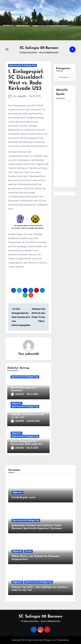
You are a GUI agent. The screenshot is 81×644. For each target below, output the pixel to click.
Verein (29, 551)
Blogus (48, 640)
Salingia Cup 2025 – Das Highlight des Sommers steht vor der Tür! (27, 414)
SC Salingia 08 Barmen (39, 48)
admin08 (22, 96)
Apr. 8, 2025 (32, 448)
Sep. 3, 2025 (32, 394)
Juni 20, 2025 (33, 421)
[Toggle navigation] (7, 49)
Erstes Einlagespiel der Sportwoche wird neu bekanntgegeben (21, 317)
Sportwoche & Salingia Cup (22, 65)
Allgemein (16, 403)
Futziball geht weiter (24, 497)
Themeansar (63, 640)
